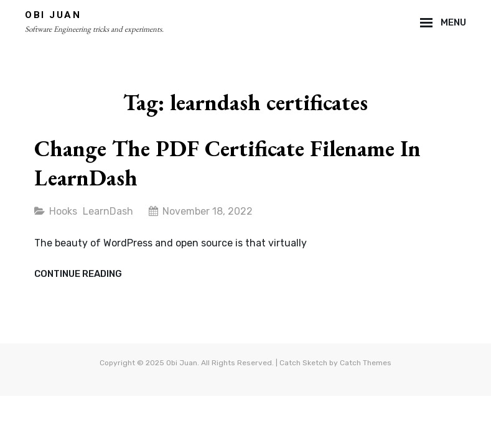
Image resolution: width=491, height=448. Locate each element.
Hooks (63, 211)
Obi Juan (53, 15)
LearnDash (108, 211)
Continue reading (78, 274)
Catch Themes (366, 363)
